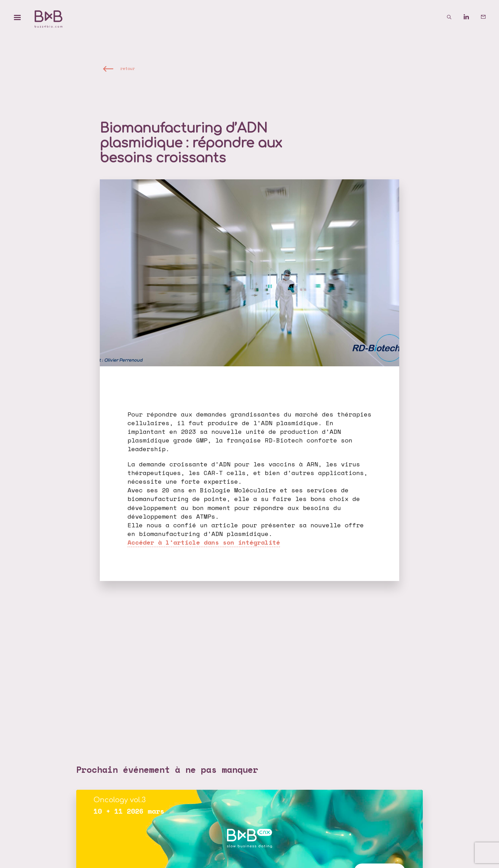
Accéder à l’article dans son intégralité (204, 542)
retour (128, 69)
